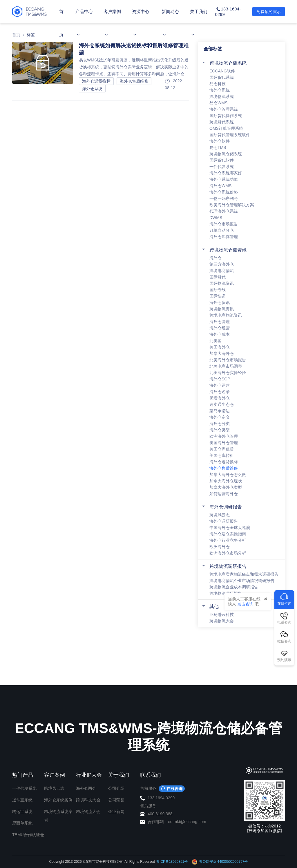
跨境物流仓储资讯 (228, 250)
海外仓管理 (220, 322)
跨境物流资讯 (222, 309)
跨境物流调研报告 (228, 566)
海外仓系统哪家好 (226, 173)
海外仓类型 (220, 430)
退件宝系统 (22, 800)
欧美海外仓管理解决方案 (232, 205)
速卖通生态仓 (222, 404)
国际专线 (218, 290)
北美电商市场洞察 (226, 366)
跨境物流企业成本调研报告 (234, 587)
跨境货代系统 (222, 122)
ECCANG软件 (222, 71)
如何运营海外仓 (224, 494)
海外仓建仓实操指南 (228, 534)
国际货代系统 (222, 77)
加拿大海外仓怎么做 (228, 475)
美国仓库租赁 (222, 449)
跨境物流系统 (222, 96)
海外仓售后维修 (224, 468)
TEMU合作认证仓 (28, 835)
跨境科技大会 (88, 800)
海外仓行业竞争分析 (228, 540)
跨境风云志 (220, 515)
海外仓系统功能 (224, 179)
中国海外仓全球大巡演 (230, 528)
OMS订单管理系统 (226, 128)
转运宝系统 (22, 812)
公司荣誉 (116, 800)
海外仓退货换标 (224, 462)
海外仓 (215, 258)
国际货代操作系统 (226, 116)
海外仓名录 (220, 392)
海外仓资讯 (220, 302)
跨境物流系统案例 (58, 816)
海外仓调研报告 (226, 507)
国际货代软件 (222, 160)
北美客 (215, 341)
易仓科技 (218, 84)
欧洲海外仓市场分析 (228, 553)
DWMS (216, 218)
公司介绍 (116, 788)
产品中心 (84, 23)
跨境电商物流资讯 (226, 315)
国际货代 (218, 277)
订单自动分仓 (222, 230)
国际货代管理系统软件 (230, 135)
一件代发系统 (222, 167)
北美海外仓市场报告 (228, 360)
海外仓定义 (220, 417)
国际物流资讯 (222, 283)
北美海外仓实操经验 (228, 373)
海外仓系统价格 (224, 192)
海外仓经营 (220, 328)
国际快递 (218, 296)
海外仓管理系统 (224, 109)
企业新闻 (116, 812)
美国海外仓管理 (224, 443)
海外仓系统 (220, 90)
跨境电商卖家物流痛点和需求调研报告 (244, 574)
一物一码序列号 (224, 198)
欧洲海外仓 (220, 547)
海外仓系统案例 (58, 800)
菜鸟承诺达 (220, 411)
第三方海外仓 (222, 264)
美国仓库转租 (222, 455)
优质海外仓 (220, 398)
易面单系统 (22, 823)
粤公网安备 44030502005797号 (220, 862)
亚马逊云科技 (222, 614)
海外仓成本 (220, 334)
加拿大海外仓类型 (226, 487)
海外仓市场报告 (224, 224)
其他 (214, 607)
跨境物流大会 (222, 621)
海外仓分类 (220, 424)
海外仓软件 (220, 141)
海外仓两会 (86, 788)
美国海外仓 (220, 347)
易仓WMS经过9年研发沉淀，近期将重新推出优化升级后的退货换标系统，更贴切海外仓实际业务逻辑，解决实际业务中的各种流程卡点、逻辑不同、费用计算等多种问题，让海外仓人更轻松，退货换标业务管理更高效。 (134, 68)
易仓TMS (218, 147)
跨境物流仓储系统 (228, 63)
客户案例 (112, 23)
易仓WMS (218, 103)
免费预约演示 (269, 12)
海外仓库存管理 (224, 237)
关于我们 (199, 23)
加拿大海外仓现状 (226, 481)
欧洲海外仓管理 (224, 436)
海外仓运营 (220, 385)
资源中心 (141, 23)
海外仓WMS (220, 186)
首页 (61, 23)
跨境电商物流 (222, 271)
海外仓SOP (220, 379)
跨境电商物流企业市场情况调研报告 (242, 581)
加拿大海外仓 (222, 353)
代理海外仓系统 (224, 211)
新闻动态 (170, 23)
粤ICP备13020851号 (172, 862)
